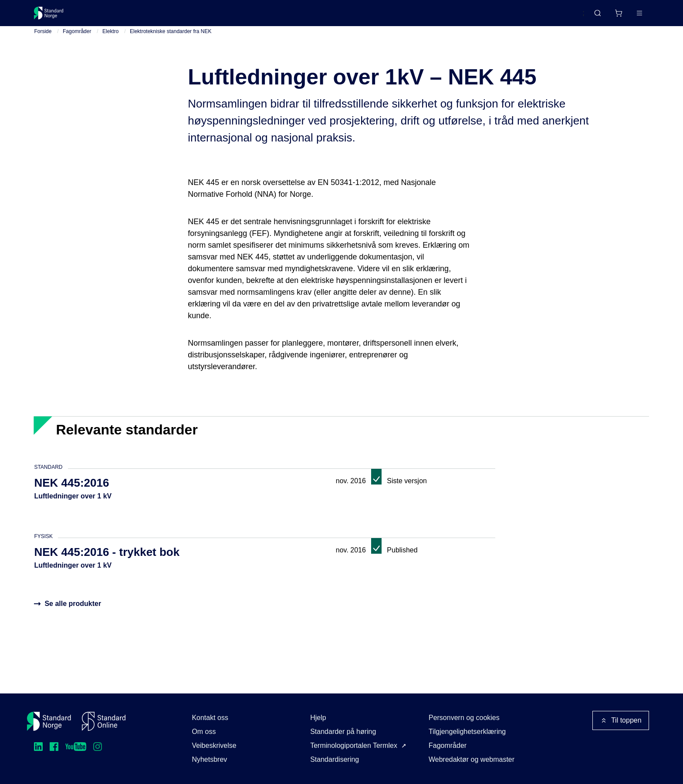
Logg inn (628, 16)
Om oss (204, 732)
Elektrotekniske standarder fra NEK (171, 39)
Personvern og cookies (464, 718)
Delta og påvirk (162, 16)
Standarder (108, 16)
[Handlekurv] (592, 17)
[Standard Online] (104, 721)
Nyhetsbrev (209, 759)
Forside (43, 39)
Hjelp (318, 718)
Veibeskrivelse (214, 745)
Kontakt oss (210, 718)
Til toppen (621, 720)
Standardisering (335, 759)
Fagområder (77, 39)
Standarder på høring (343, 732)
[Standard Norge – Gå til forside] (54, 17)
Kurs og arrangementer (235, 16)
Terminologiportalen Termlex (354, 745)
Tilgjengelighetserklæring (467, 732)
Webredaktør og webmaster (472, 759)
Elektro (110, 39)
